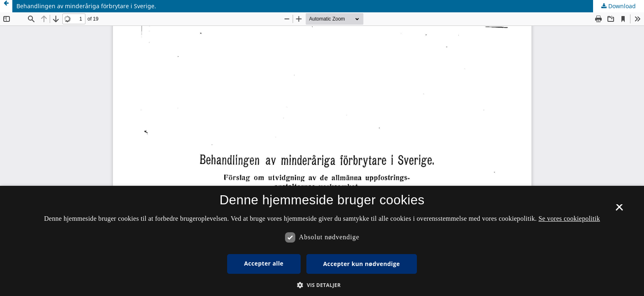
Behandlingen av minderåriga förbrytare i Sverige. (86, 6)
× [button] (619, 210)
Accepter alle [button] (264, 263)
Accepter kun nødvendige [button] (362, 264)
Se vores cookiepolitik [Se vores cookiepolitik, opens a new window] (569, 219)
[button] (322, 285)
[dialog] (322, 241)
